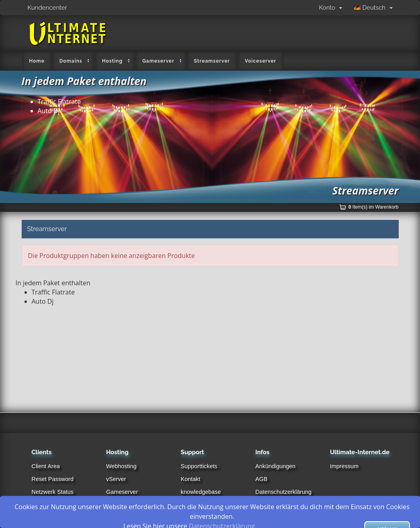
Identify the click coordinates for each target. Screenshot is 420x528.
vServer (116, 479)
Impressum (344, 466)
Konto (331, 8)
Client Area (46, 466)
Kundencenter (48, 8)
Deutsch (373, 8)
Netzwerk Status (53, 492)
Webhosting (122, 466)
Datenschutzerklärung (284, 492)
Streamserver (212, 61)
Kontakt (191, 479)
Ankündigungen (276, 466)
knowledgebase (201, 492)
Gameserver (158, 61)
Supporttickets (199, 466)
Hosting (112, 61)
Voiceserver (261, 61)
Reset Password (53, 479)
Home (37, 61)
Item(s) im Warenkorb (374, 207)
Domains (71, 61)
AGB (262, 479)
